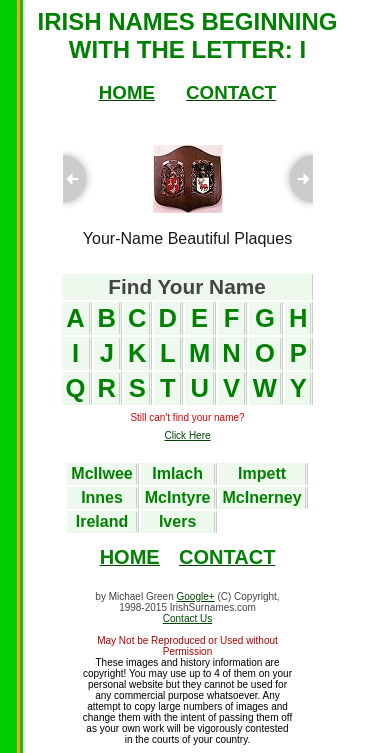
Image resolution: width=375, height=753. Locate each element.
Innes (102, 497)
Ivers (177, 521)
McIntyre (178, 497)
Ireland (102, 521)
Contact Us (187, 618)
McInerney (262, 497)
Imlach (177, 473)
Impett (262, 473)
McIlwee (101, 473)
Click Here (187, 435)
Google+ (196, 596)
